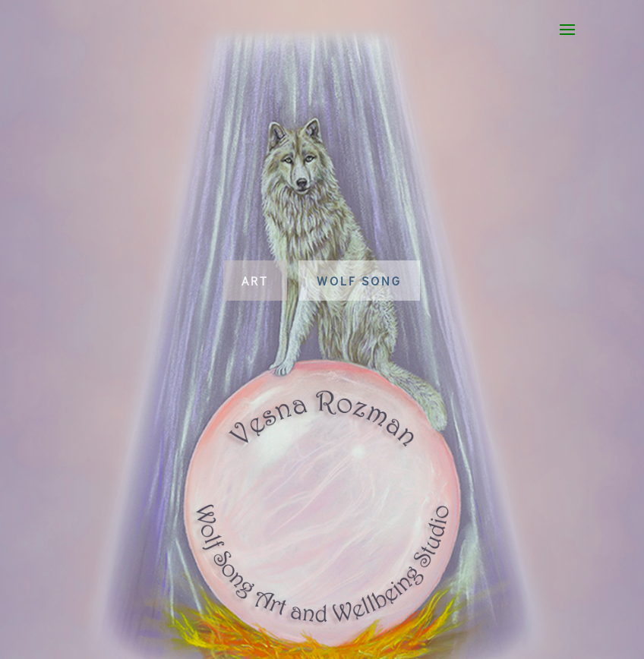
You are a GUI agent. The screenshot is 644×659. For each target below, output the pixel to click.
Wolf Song (359, 281)
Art (255, 281)
